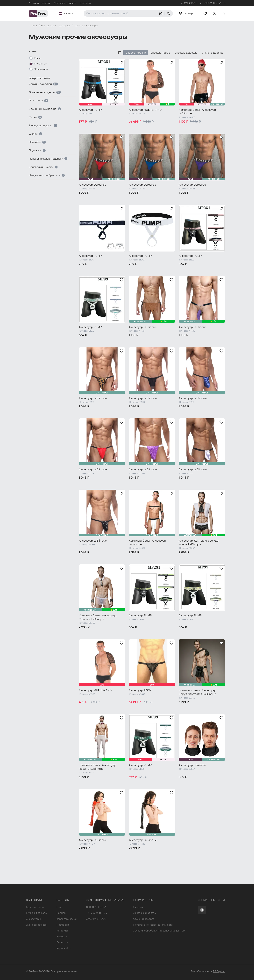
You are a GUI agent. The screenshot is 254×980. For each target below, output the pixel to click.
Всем (37, 58)
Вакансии (62, 942)
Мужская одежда (37, 913)
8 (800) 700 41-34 (211, 3)
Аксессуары (33, 919)
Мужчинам (41, 64)
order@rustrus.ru (96, 919)
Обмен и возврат (144, 919)
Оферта (138, 907)
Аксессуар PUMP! (91, 110)
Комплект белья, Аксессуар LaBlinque (197, 112)
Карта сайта (64, 948)
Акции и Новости (39, 3)
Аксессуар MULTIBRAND (145, 110)
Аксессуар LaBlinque (143, 327)
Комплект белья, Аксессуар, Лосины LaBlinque (98, 767)
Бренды (61, 913)
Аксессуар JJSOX (140, 690)
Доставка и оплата (65, 3)
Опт (59, 907)
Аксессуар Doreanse (92, 185)
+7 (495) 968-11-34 (191, 3)
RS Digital (219, 971)
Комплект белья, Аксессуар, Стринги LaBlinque (98, 617)
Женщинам (41, 69)
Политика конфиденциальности (153, 925)
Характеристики (67, 919)
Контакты (86, 3)
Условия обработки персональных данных (159, 931)
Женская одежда (36, 925)
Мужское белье (36, 907)
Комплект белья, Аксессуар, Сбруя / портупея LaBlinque (198, 692)
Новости (62, 937)
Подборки (63, 925)
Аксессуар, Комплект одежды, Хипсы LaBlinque (199, 542)
